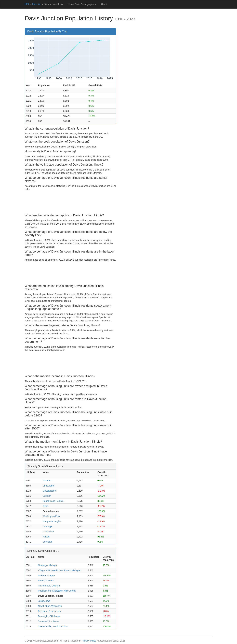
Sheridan (47, 542)
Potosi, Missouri (46, 581)
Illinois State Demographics (82, 4)
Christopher (49, 486)
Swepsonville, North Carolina (53, 626)
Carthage (47, 526)
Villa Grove (48, 532)
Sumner (47, 496)
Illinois (36, 4)
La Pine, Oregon (46, 575)
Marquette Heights (52, 521)
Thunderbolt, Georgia (49, 586)
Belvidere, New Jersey (49, 611)
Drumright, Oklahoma (49, 616)
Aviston (46, 537)
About (104, 4)
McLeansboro (50, 491)
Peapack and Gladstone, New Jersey (57, 591)
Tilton (45, 506)
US (27, 4)
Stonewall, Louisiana (49, 621)
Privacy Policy (89, 641)
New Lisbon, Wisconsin (50, 606)
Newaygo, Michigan (48, 565)
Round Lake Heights (53, 501)
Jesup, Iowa (44, 601)
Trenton (47, 481)
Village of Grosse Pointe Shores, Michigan (60, 570)
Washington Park (51, 516)
